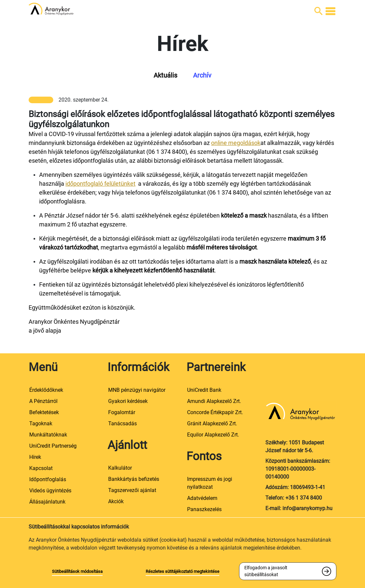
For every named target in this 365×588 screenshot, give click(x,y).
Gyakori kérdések (128, 401)
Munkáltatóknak (48, 435)
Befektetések (44, 412)
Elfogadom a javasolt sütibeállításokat (266, 571)
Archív (202, 75)
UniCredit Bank (204, 390)
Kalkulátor (120, 468)
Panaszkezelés (204, 509)
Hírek (35, 457)
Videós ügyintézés (50, 491)
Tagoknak (41, 423)
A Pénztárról (43, 401)
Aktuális (165, 75)
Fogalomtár (122, 412)
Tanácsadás (122, 423)
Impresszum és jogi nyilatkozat (210, 483)
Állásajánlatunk (47, 502)
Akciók (116, 501)
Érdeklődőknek (46, 390)
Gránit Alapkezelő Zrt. (212, 423)
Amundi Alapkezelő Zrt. (214, 401)
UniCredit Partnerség (53, 446)
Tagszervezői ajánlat (132, 490)
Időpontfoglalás (48, 479)
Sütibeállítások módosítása (77, 571)
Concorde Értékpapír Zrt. (215, 412)
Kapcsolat (41, 468)
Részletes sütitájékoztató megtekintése (183, 571)
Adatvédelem (202, 498)
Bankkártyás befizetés (134, 479)
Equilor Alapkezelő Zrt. (213, 435)
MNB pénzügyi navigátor (137, 390)
